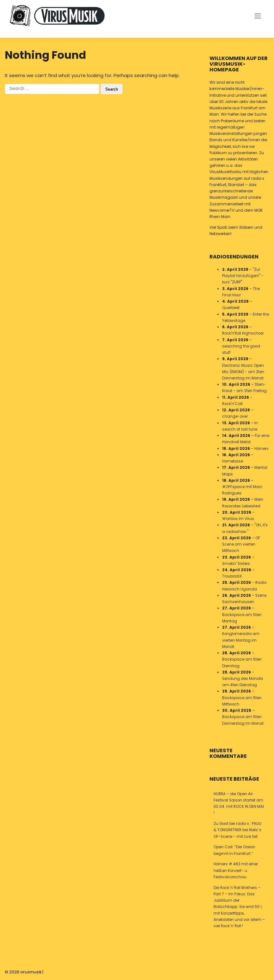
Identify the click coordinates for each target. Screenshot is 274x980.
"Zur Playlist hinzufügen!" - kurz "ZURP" (243, 276)
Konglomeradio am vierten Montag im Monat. (241, 640)
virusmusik (31, 972)
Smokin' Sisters (236, 564)
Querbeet (231, 308)
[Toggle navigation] (258, 16)
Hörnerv (262, 449)
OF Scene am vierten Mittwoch (241, 544)
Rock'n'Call (232, 404)
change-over (235, 417)
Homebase (233, 461)
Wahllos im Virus (238, 519)
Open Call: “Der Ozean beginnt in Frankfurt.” (234, 850)
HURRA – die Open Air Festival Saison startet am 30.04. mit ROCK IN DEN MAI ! (239, 804)
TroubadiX (232, 576)
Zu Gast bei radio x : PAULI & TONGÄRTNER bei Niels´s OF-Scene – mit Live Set (237, 830)
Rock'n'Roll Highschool (243, 333)
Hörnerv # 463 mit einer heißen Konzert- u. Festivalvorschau (236, 870)
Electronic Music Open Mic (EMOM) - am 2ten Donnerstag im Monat (243, 372)
